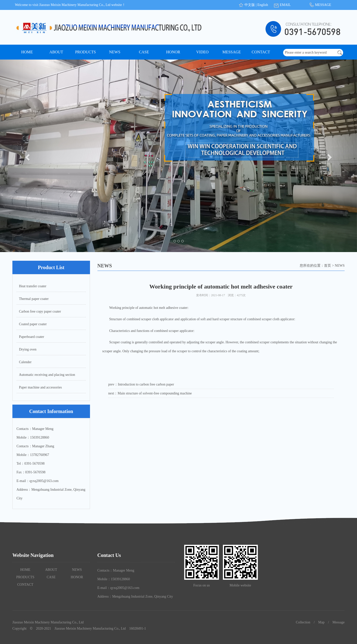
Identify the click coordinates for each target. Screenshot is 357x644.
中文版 (250, 5)
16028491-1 (138, 628)
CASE (144, 52)
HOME (27, 52)
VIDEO (203, 52)
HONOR (173, 52)
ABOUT (56, 52)
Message (339, 622)
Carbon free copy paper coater (40, 311)
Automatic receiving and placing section (47, 375)
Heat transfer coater (33, 286)
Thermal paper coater (34, 299)
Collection (303, 622)
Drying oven (28, 349)
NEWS (115, 52)
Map (321, 622)
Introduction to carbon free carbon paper (146, 384)
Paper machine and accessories (41, 387)
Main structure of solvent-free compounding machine (155, 393)
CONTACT (261, 52)
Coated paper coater (33, 324)
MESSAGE (323, 5)
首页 (327, 266)
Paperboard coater (32, 337)
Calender (25, 362)
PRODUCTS (86, 52)
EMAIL (285, 5)
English (263, 5)
